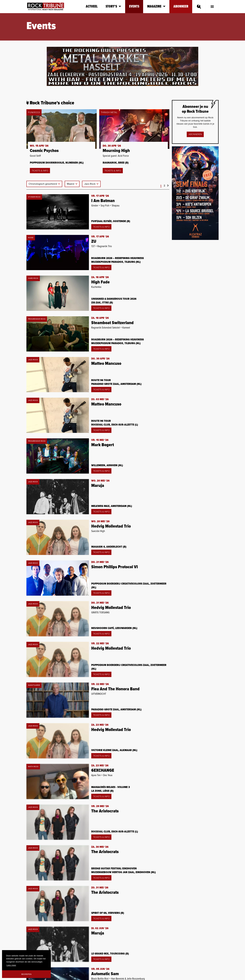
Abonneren (195, 134)
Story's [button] (113, 6)
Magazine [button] (156, 6)
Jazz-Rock (90, 184)
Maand (71, 184)
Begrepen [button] (26, 974)
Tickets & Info (40, 171)
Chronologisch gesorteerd (43, 184)
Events (134, 6)
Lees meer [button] (11, 965)
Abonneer (181, 6)
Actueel (92, 6)
